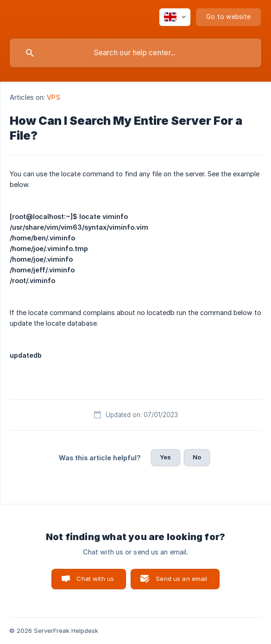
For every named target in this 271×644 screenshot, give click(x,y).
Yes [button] (165, 457)
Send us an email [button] (181, 579)
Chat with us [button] (95, 579)
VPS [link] (53, 97)
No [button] (197, 457)
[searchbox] (135, 53)
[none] (175, 17)
